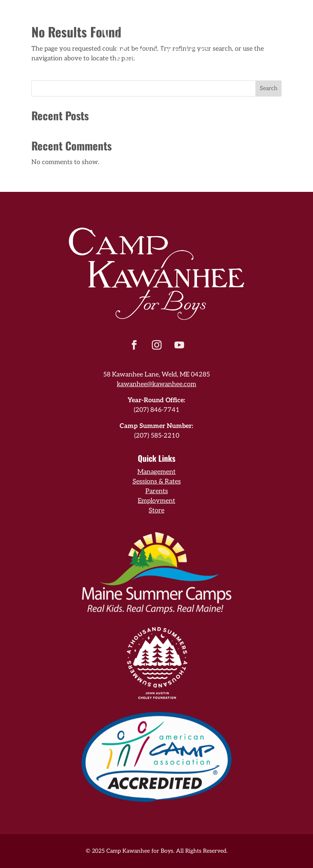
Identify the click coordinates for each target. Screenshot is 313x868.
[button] (134, 345)
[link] (157, 32)
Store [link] (156, 511)
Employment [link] (156, 501)
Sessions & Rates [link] (157, 482)
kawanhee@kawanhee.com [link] (156, 384)
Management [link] (156, 472)
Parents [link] (157, 491)
